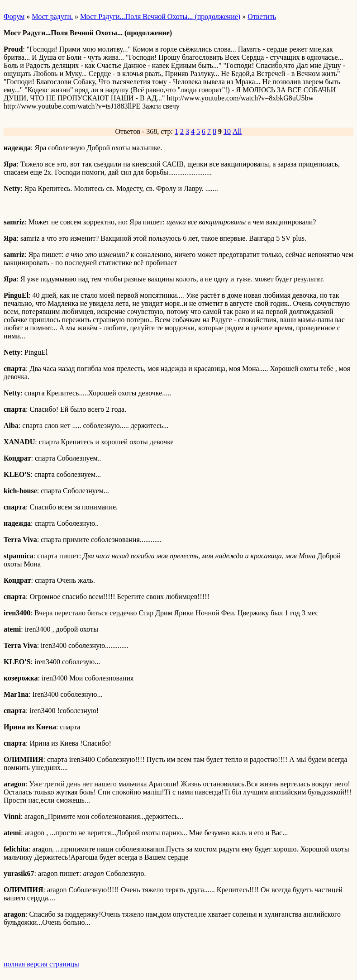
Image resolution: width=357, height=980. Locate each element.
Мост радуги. (52, 17)
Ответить (262, 17)
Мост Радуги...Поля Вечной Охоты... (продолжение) (160, 17)
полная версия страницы (41, 964)
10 (227, 131)
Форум (14, 17)
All (237, 131)
